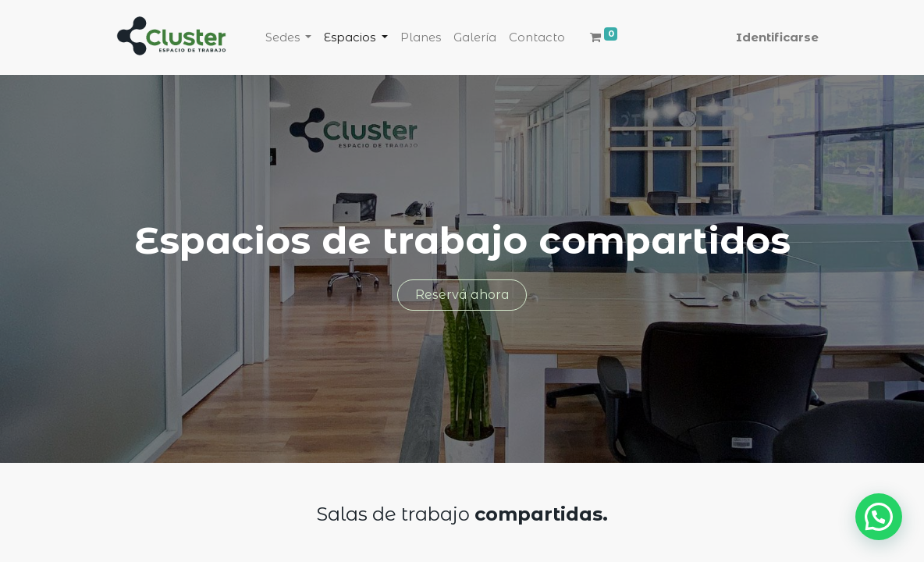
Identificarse (777, 37)
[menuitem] (421, 38)
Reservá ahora (462, 295)
